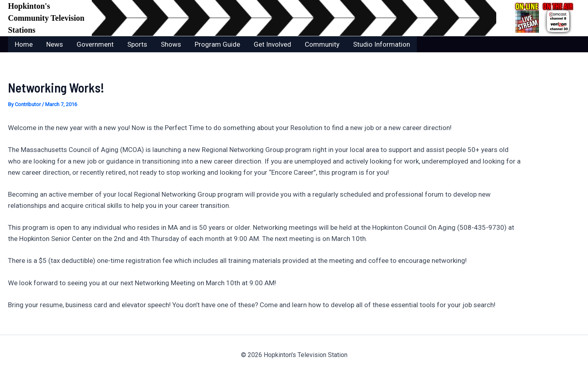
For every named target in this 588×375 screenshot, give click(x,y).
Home (24, 44)
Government (95, 44)
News (55, 44)
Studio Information (382, 44)
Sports (137, 44)
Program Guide (217, 44)
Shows (171, 44)
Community (322, 44)
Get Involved (272, 44)
